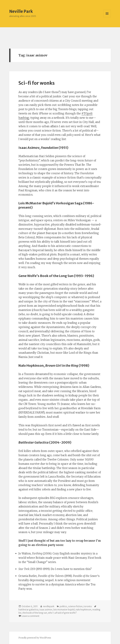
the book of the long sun (35, 613)
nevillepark (49, 606)
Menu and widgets (107, 17)
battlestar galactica (28, 610)
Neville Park (21, 11)
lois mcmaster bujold (64, 610)
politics (63, 606)
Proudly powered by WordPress (35, 638)
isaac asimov (46, 610)
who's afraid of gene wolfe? (62, 613)
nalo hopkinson (83, 610)
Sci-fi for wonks (37, 83)
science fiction (75, 606)
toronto (88, 606)
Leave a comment (31, 616)
